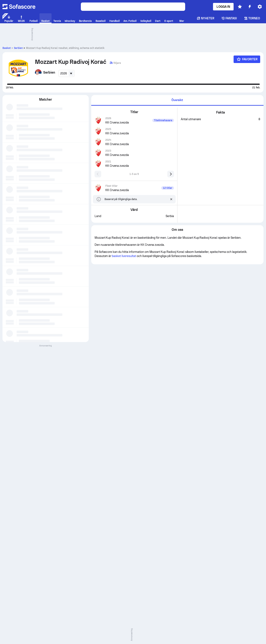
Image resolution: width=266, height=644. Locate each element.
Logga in (223, 7)
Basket (7, 48)
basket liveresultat (124, 256)
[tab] (177, 100)
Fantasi (229, 18)
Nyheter (206, 18)
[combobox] (66, 73)
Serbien (18, 48)
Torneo (252, 18)
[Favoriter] (247, 59)
